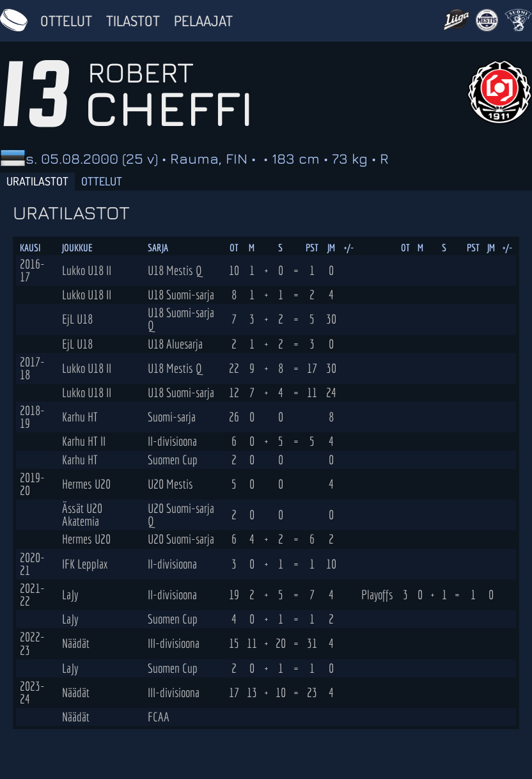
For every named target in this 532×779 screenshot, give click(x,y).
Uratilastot (37, 181)
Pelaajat (203, 20)
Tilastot (133, 20)
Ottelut (66, 20)
